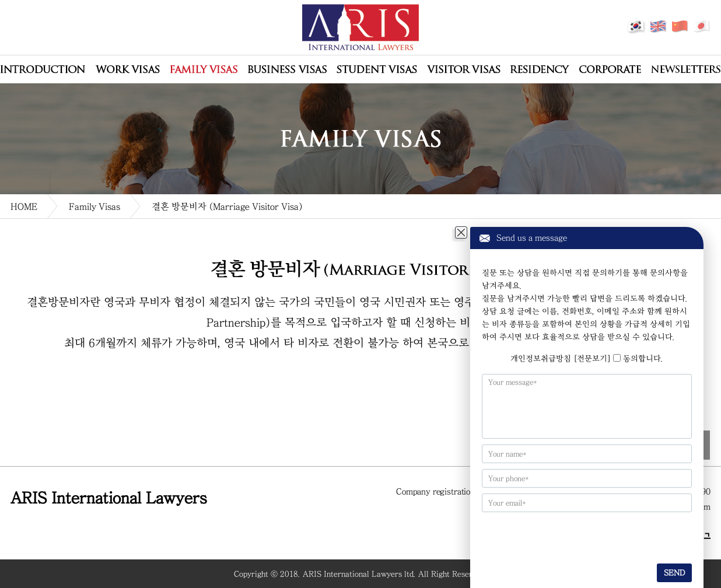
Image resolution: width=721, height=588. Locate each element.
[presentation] (553, 536)
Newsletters (686, 69)
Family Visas (204, 69)
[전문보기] (592, 359)
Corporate (610, 69)
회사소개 (43, 69)
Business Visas (287, 69)
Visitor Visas (464, 69)
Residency (540, 69)
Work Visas (127, 69)
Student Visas (377, 69)
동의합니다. (643, 359)
